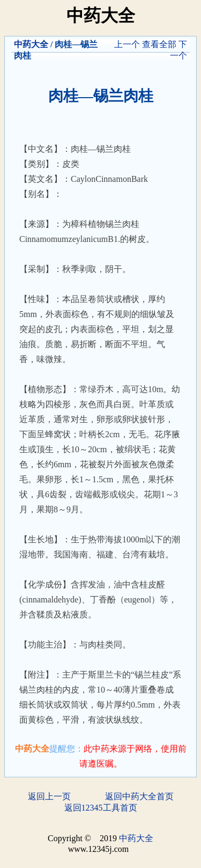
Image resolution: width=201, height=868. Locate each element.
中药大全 (31, 44)
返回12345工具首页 (101, 808)
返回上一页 (49, 796)
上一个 (127, 44)
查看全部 (159, 44)
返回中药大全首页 (139, 796)
